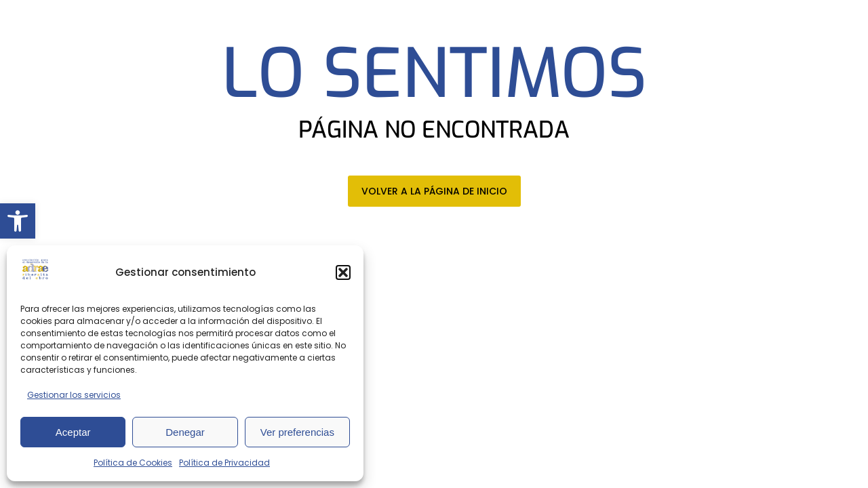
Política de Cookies (133, 463)
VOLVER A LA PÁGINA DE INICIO (434, 191)
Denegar (185, 432)
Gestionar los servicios (74, 395)
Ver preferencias (297, 432)
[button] (18, 221)
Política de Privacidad (224, 463)
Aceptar (73, 432)
